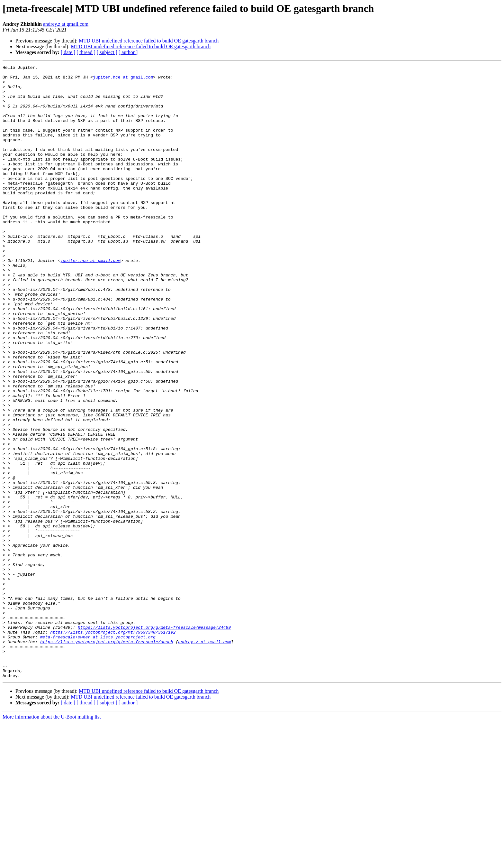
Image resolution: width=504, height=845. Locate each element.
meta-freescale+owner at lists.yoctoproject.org (98, 752)
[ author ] (128, 52)
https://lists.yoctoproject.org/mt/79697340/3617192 (113, 746)
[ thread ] (86, 52)
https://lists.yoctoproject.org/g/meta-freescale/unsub (107, 757)
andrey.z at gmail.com (66, 24)
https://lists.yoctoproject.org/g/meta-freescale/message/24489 (154, 740)
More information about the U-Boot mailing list (52, 839)
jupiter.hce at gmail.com (123, 80)
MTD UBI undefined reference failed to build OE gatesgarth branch (149, 41)
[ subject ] (107, 52)
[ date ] (68, 52)
